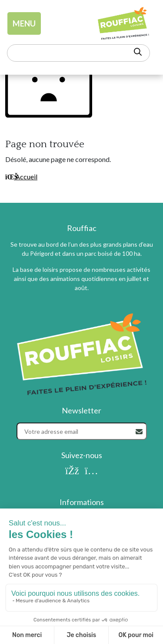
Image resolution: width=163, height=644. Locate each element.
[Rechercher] (139, 432)
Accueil (21, 177)
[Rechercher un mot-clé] (78, 53)
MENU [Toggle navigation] (24, 23)
